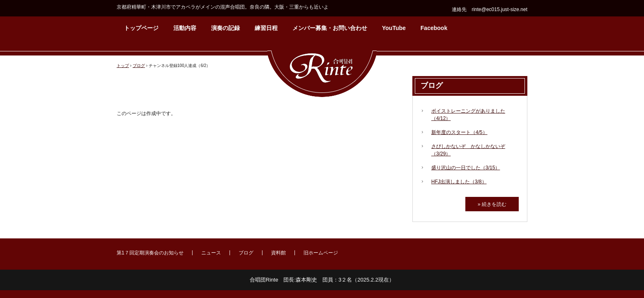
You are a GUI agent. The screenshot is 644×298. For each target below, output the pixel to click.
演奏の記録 (225, 28)
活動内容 (185, 28)
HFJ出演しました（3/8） (459, 182)
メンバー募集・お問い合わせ (330, 28)
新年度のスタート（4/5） (459, 132)
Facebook (434, 28)
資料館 (278, 253)
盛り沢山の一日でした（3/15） (466, 168)
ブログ (432, 85)
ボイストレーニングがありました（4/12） (468, 115)
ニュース (211, 253)
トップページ (141, 28)
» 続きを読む (492, 204)
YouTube (394, 28)
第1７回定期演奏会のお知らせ (150, 253)
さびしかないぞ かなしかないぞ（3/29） (468, 150)
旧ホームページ (321, 253)
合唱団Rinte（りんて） (322, 70)
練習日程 (266, 28)
